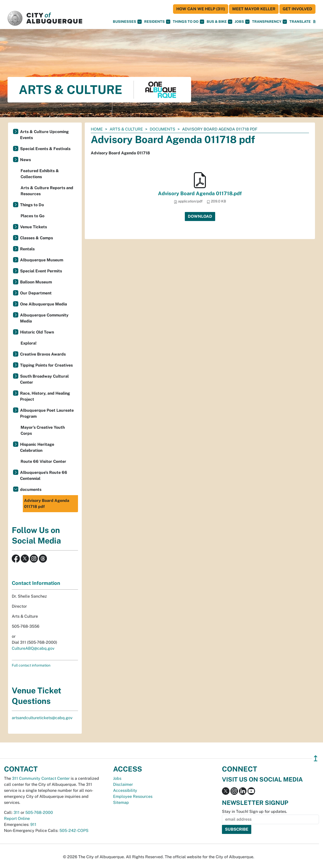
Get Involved (297, 9)
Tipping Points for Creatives (46, 365)
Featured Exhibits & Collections (40, 174)
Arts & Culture (126, 129)
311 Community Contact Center (41, 778)
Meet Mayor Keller (254, 9)
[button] (300, 22)
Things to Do (32, 205)
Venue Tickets (33, 227)
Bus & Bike (219, 22)
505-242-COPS (74, 831)
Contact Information (36, 583)
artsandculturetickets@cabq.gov (42, 718)
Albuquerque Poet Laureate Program (47, 413)
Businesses (127, 22)
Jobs (242, 22)
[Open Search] (314, 22)
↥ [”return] (316, 758)
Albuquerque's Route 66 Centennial (44, 475)
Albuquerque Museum (42, 260)
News (25, 160)
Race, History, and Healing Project (45, 396)
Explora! (29, 343)
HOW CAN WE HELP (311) (201, 9)
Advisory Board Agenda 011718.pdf (200, 193)
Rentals (27, 249)
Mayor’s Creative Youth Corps (43, 430)
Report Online (17, 819)
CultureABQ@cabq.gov (33, 648)
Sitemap (121, 802)
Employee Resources (133, 796)
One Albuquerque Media (44, 304)
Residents (157, 22)
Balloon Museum (36, 282)
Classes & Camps (36, 238)
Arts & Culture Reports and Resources (47, 191)
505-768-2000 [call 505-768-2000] (39, 812)
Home (97, 129)
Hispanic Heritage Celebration (37, 447)
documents (163, 129)
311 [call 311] (17, 812)
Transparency (269, 22)
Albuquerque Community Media (44, 318)
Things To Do (188, 22)
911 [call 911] (33, 825)
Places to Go (32, 216)
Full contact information (31, 665)
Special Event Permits (41, 271)
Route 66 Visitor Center (43, 461)
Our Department (36, 293)
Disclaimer (123, 784)
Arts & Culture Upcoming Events (44, 135)
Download (200, 216)
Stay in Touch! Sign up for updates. (255, 811)
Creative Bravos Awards (43, 354)
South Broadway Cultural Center (44, 379)
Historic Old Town (37, 332)
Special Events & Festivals (45, 149)
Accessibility (125, 790)
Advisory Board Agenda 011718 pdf (47, 504)
